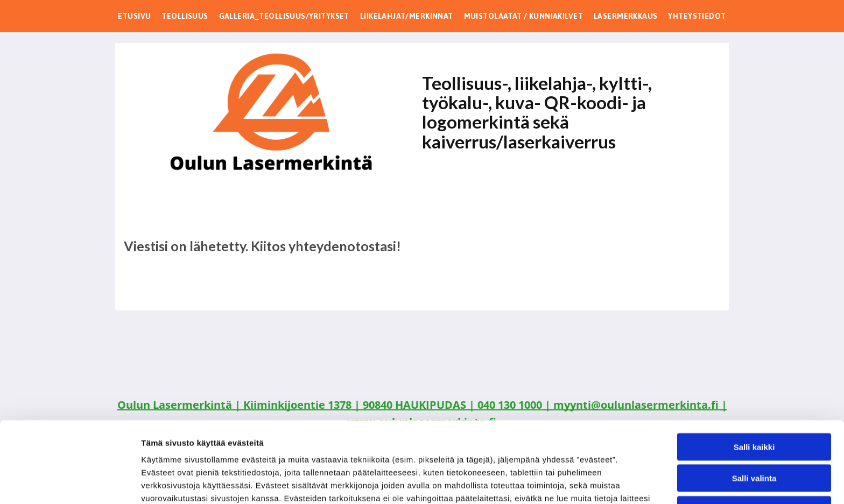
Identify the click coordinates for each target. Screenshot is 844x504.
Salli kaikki (754, 371)
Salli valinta (754, 403)
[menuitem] (134, 16)
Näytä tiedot (576, 483)
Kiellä (754, 434)
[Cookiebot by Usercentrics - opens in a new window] (70, 483)
